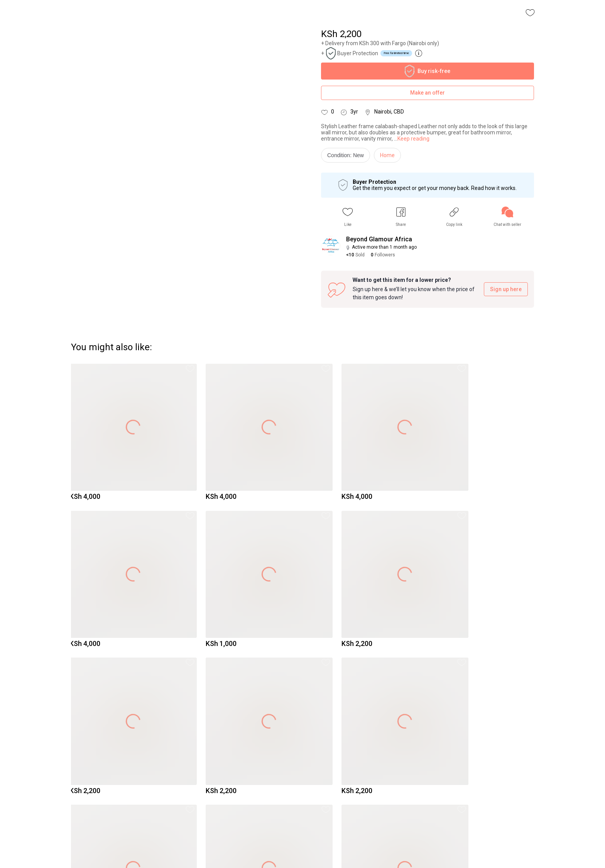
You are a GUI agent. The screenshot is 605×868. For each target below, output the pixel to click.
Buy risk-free (428, 71)
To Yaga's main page (302, 852)
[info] (347, 157)
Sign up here (506, 289)
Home (387, 155)
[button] (348, 217)
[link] (507, 217)
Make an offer (428, 93)
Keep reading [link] (413, 139)
